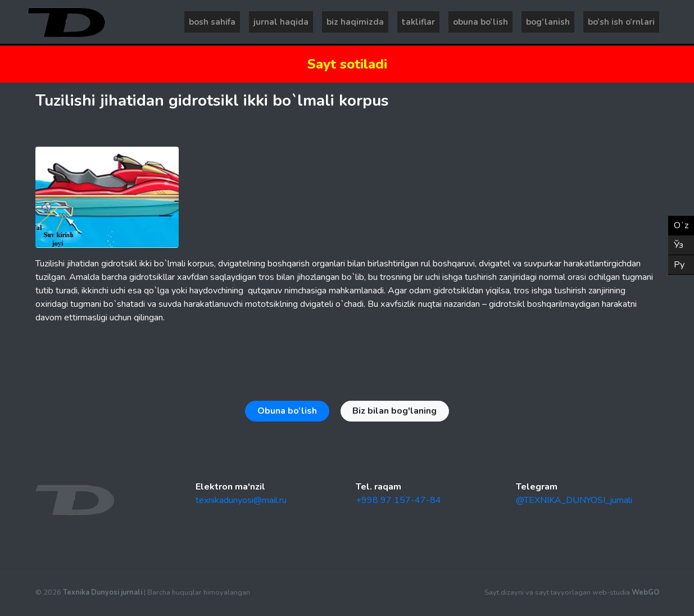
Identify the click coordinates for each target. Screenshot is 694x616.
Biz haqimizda (355, 22)
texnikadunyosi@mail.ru (241, 500)
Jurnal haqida (281, 22)
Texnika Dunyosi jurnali (103, 592)
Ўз (679, 245)
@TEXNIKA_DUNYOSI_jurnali (574, 500)
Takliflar (418, 22)
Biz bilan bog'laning (394, 411)
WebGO (645, 592)
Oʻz (681, 225)
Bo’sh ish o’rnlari (621, 22)
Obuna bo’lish (480, 22)
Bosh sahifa (212, 22)
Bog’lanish (548, 22)
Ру (679, 265)
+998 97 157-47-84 (398, 500)
